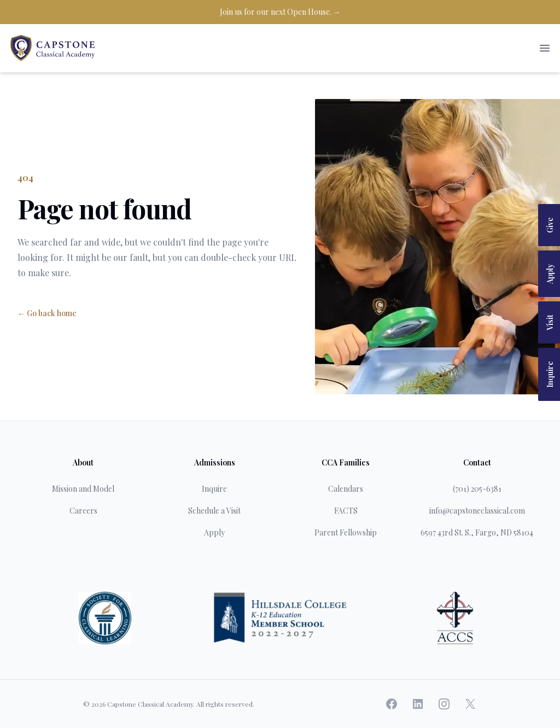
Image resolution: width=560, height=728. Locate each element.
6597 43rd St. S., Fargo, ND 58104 (477, 532)
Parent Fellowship (346, 532)
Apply (550, 274)
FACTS (346, 511)
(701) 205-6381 (477, 489)
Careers (83, 511)
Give (550, 225)
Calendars (346, 489)
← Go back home (47, 313)
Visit (550, 322)
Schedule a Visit (214, 511)
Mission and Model (83, 489)
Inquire (550, 374)
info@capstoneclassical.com (477, 511)
